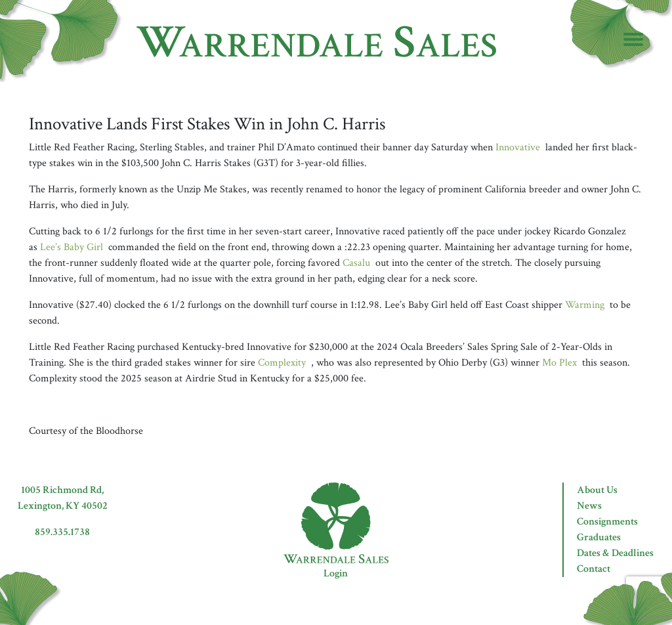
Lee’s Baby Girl (72, 247)
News (589, 506)
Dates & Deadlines (615, 553)
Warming (585, 305)
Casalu (356, 263)
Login (336, 573)
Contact (594, 569)
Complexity (282, 363)
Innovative (518, 147)
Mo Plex (559, 363)
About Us (597, 490)
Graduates (599, 537)
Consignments (607, 522)
